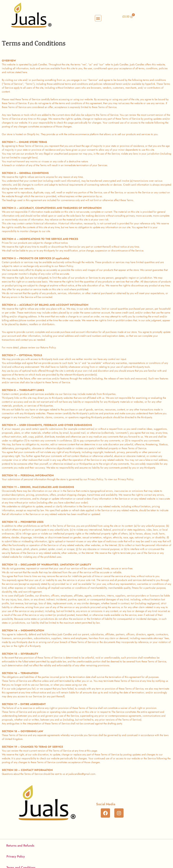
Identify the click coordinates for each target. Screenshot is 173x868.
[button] (98, 18)
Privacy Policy (16, 856)
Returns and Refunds (20, 845)
